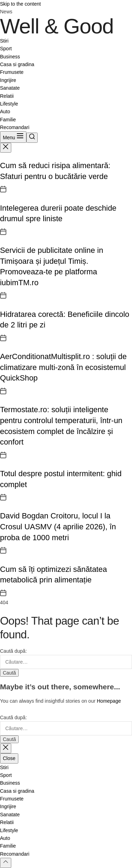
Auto (5, 111)
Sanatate (10, 88)
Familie (8, 120)
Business (10, 57)
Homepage (109, 701)
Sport (6, 49)
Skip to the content (20, 4)
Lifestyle (9, 104)
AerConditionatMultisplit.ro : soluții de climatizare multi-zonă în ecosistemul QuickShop (63, 367)
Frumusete (12, 72)
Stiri (4, 41)
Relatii (7, 96)
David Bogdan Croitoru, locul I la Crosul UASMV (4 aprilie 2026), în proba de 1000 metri (58, 526)
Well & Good (57, 26)
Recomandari (15, 127)
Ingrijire (8, 80)
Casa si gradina (17, 64)
